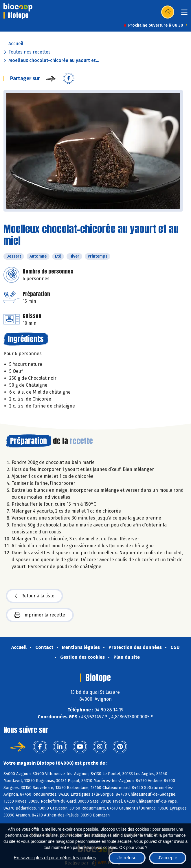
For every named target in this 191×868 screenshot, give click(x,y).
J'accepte (168, 858)
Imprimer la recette (40, 615)
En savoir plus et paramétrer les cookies (55, 858)
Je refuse (127, 858)
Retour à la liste (34, 596)
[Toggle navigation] (184, 14)
